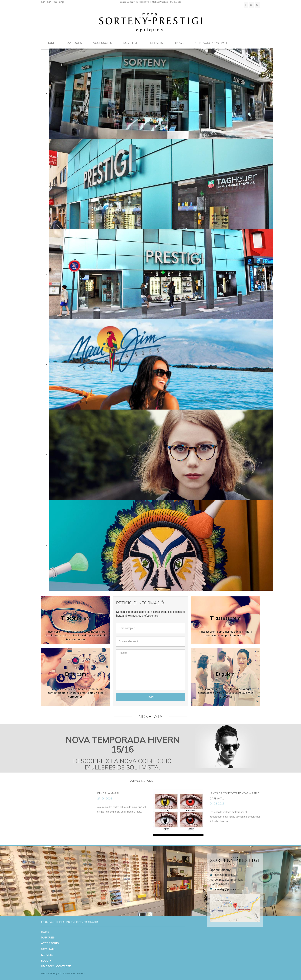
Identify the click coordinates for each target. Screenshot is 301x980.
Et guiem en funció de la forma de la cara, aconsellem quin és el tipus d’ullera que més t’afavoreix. (225, 693)
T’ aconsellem (76, 618)
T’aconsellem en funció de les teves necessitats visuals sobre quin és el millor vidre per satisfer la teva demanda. (76, 635)
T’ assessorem (225, 618)
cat (43, 2)
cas (49, 2)
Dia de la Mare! (108, 793)
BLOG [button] (179, 43)
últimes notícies (141, 781)
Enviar (150, 697)
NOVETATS (131, 43)
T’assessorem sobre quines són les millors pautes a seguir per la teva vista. (225, 634)
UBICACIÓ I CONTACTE (212, 43)
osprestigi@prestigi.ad (226, 889)
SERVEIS (157, 43)
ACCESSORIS (102, 43)
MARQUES (74, 43)
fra (55, 2)
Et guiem (225, 674)
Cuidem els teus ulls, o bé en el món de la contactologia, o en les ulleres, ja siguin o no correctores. (76, 693)
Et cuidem (76, 674)
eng (61, 2)
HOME (51, 43)
